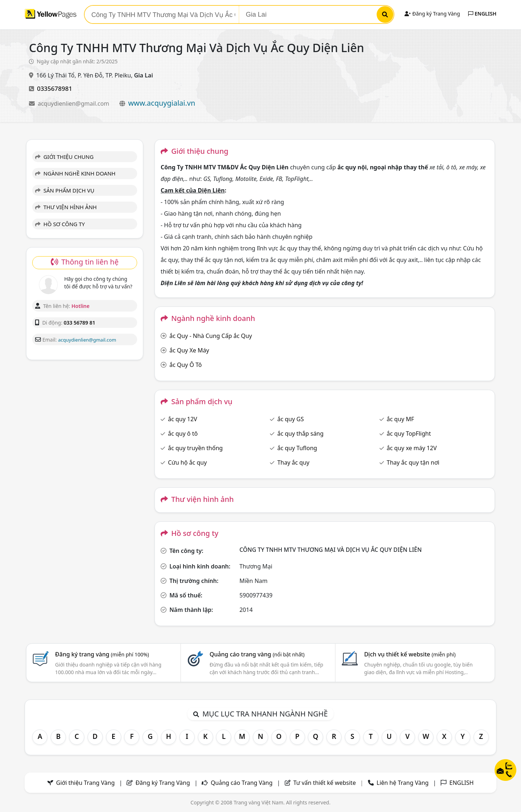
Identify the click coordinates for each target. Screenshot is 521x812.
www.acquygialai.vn (162, 103)
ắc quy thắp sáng (300, 434)
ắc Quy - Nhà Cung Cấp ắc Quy (211, 336)
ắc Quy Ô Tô (186, 365)
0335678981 (54, 88)
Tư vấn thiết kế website (325, 783)
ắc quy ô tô (183, 434)
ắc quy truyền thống (195, 448)
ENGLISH (482, 14)
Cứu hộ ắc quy (187, 462)
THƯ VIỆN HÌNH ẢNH (66, 207)
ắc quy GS (290, 419)
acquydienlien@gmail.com (74, 103)
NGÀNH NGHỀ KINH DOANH (75, 173)
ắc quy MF (401, 419)
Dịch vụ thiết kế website (410, 654)
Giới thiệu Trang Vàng (85, 783)
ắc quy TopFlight (409, 434)
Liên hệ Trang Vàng (403, 783)
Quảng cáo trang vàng (257, 654)
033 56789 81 (79, 323)
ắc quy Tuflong (297, 448)
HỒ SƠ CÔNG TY (60, 224)
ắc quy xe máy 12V (412, 448)
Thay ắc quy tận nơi (413, 462)
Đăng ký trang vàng (102, 654)
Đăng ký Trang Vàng (432, 14)
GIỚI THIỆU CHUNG (64, 157)
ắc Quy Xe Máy (189, 350)
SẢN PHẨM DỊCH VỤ (65, 190)
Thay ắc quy (293, 462)
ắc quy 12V (183, 419)
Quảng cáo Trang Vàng (242, 783)
